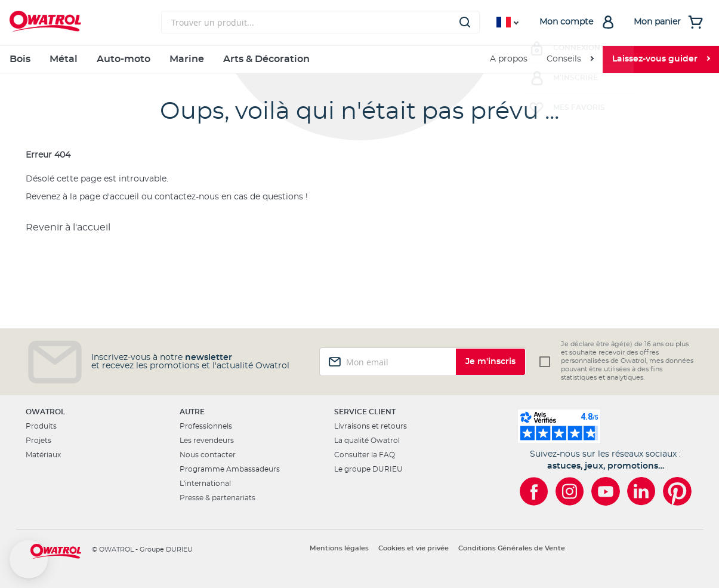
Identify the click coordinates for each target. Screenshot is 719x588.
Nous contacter (208, 455)
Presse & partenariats (217, 498)
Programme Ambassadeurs (230, 469)
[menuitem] (570, 59)
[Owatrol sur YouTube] (606, 491)
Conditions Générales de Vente (512, 548)
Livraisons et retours (371, 426)
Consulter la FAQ (365, 455)
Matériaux (43, 455)
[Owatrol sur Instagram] (570, 491)
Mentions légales (339, 548)
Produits (41, 426)
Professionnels (206, 426)
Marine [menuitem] (187, 59)
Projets (38, 441)
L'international (205, 484)
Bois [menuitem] (20, 59)
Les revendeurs (207, 441)
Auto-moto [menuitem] (124, 59)
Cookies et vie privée (413, 548)
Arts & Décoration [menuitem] (266, 59)
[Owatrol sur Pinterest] (677, 491)
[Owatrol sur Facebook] (534, 491)
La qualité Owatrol (367, 441)
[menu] (359, 59)
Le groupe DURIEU (368, 469)
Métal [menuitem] (64, 59)
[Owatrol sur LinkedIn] (641, 491)
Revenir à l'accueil (68, 227)
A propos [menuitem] (509, 59)
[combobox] (320, 22)
